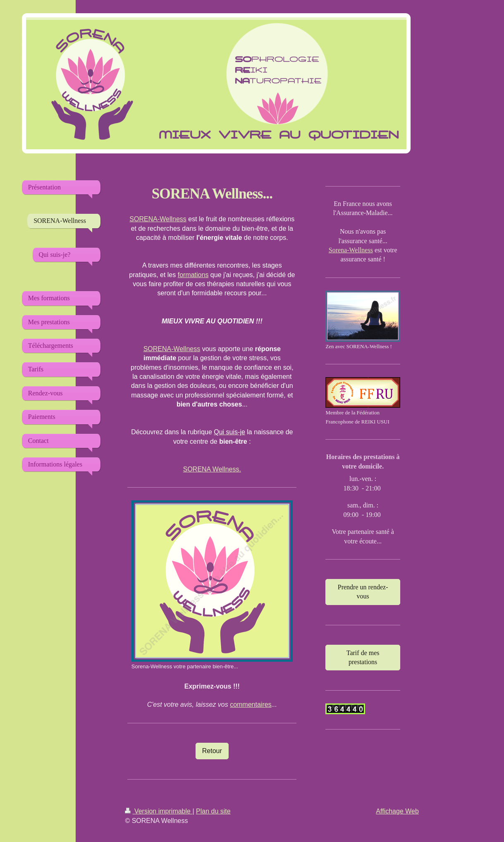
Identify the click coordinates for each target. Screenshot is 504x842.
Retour (212, 751)
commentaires (251, 704)
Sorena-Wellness (351, 250)
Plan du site (213, 811)
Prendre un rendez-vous (363, 592)
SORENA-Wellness (158, 219)
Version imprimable (159, 811)
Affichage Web (397, 811)
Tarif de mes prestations (363, 657)
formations (193, 275)
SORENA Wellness (211, 469)
